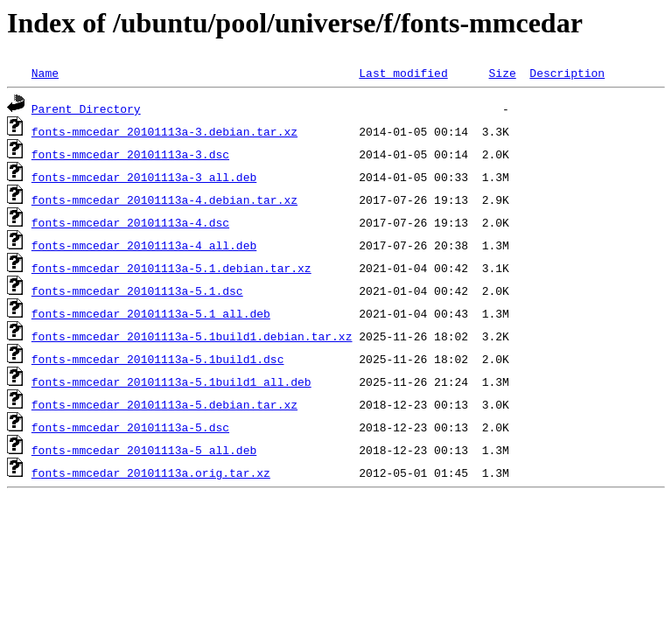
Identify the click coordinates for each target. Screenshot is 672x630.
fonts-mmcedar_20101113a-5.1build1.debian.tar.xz (192, 336)
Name (45, 73)
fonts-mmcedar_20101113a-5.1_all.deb (151, 313)
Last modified (403, 73)
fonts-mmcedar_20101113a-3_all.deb (144, 177)
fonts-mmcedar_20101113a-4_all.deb (144, 245)
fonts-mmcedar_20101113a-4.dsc (130, 222)
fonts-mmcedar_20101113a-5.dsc (130, 427)
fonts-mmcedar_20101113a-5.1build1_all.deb (171, 381)
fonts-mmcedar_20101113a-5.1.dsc (137, 290)
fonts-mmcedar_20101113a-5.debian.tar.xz (164, 404)
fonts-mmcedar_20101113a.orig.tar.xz (151, 472)
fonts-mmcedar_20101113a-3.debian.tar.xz (164, 131)
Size (502, 73)
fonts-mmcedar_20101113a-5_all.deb (144, 450)
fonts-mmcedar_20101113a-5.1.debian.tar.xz (171, 268)
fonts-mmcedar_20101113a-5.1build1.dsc (158, 359)
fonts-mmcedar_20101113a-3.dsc (130, 154)
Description (567, 73)
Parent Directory (86, 108)
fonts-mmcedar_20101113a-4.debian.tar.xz (164, 199)
